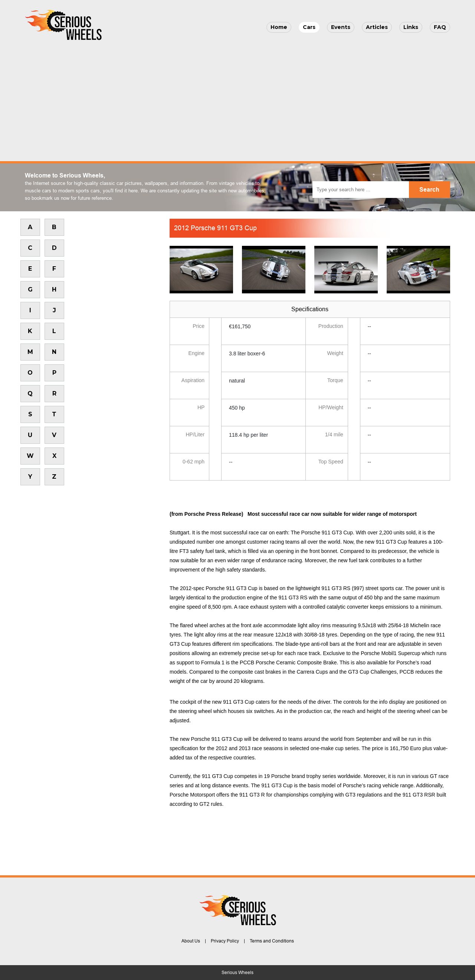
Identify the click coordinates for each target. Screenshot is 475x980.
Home (279, 27)
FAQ (440, 27)
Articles (377, 27)
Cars (309, 27)
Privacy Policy (225, 941)
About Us (191, 941)
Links (411, 27)
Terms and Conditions (272, 941)
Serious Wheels (237, 973)
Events (341, 27)
